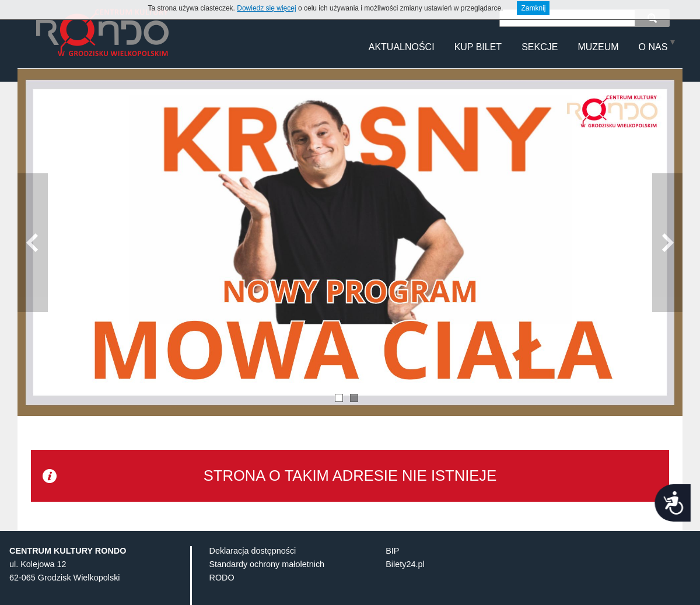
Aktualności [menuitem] (402, 47)
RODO (222, 596)
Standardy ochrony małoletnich (267, 582)
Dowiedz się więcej (266, 8)
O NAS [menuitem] (653, 47)
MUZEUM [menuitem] (598, 47)
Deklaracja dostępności (253, 569)
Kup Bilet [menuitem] (478, 47)
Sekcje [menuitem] (540, 47)
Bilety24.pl (405, 582)
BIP (392, 569)
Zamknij (533, 8)
